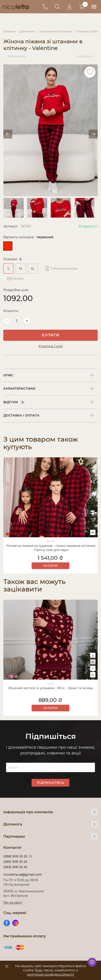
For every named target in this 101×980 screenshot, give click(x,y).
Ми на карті (13, 903)
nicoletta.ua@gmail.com (23, 875)
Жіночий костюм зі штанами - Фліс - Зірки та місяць (51, 688)
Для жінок (27, 31)
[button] (93, 519)
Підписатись (51, 783)
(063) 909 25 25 (15, 867)
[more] (94, 812)
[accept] (7, 966)
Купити (50, 335)
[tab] (50, 375)
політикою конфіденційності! (50, 974)
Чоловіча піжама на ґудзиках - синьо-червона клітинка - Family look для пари (51, 548)
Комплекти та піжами (55, 31)
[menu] (94, 7)
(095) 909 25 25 (15, 862)
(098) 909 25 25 (15, 856)
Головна (9, 31)
